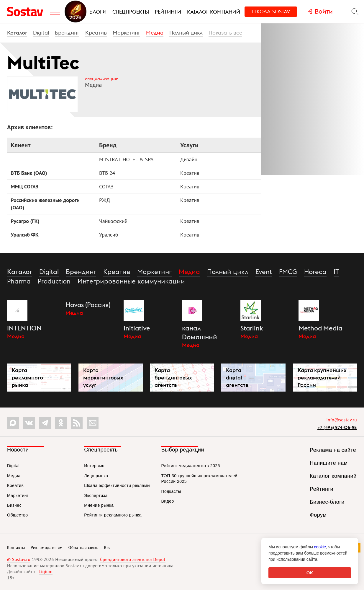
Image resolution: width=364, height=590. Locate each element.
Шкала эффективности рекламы (117, 485)
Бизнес (14, 505)
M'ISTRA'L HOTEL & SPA (126, 159)
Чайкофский (113, 221)
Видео (167, 501)
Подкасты (171, 491)
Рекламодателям (47, 547)
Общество (18, 515)
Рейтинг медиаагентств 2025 (190, 466)
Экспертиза (96, 496)
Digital (41, 33)
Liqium (46, 572)
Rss (107, 547)
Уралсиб (109, 235)
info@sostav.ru (342, 420)
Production (54, 281)
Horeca (315, 272)
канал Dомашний (200, 333)
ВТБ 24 (107, 173)
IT (336, 272)
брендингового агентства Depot (133, 559)
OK (310, 573)
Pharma (19, 281)
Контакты (16, 547)
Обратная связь (83, 547)
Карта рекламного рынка (27, 378)
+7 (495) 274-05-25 (337, 427)
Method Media (320, 328)
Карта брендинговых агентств (173, 378)
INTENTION (24, 328)
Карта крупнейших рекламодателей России (322, 378)
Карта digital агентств (237, 378)
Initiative (137, 328)
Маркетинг (126, 33)
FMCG (288, 272)
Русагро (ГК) (25, 221)
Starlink (252, 328)
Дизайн (189, 159)
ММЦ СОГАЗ (24, 186)
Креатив (96, 33)
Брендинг (67, 33)
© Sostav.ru (19, 559)
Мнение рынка (99, 505)
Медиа (155, 33)
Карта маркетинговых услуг (103, 378)
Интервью (94, 466)
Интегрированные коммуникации (131, 281)
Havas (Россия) (88, 305)
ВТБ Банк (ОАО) (29, 173)
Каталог (17, 33)
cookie (320, 547)
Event (264, 272)
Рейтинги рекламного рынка (113, 515)
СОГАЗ (106, 186)
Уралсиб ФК (25, 235)
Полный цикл (186, 33)
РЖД (105, 200)
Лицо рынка (96, 476)
